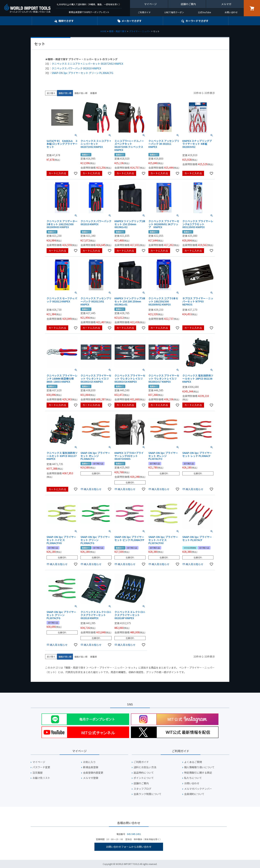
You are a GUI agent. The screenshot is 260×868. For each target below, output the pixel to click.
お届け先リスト (41, 778)
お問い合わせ (231, 12)
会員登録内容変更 (93, 773)
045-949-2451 (134, 834)
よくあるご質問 (193, 762)
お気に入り (89, 762)
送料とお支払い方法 (145, 767)
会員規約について (194, 794)
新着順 (94, 93)
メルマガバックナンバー (198, 789)
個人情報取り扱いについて (199, 767)
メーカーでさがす (132, 21)
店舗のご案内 (188, 4)
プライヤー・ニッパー (140, 31)
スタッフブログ (142, 789)
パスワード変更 (41, 767)
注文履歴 (38, 773)
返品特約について (144, 773)
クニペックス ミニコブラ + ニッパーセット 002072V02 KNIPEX (87, 64)
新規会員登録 (91, 767)
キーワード (197, 21)
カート (252, 8)
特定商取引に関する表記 (198, 773)
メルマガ (226, 4)
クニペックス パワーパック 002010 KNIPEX (76, 68)
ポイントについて (144, 778)
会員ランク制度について (148, 794)
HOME (104, 31)
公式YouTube (204, 12)
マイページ (150, 4)
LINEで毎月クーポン (174, 12)
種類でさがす (66, 21)
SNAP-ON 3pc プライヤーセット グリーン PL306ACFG (82, 73)
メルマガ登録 (91, 778)
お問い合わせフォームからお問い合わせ (129, 847)
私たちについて (193, 778)
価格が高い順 (81, 93)
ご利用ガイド (144, 12)
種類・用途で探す (118, 31)
